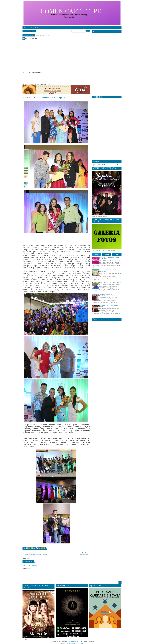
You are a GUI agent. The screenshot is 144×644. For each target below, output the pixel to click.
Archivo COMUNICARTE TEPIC (71, 642)
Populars (97, 254)
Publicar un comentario (30, 566)
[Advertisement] (59, 78)
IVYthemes (72, 643)
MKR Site (81, 643)
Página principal (28, 28)
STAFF (36, 28)
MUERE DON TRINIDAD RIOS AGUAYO (110, 283)
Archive (117, 254)
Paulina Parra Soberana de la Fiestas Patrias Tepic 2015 (45, 98)
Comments (107, 254)
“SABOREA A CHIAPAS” (106, 294)
